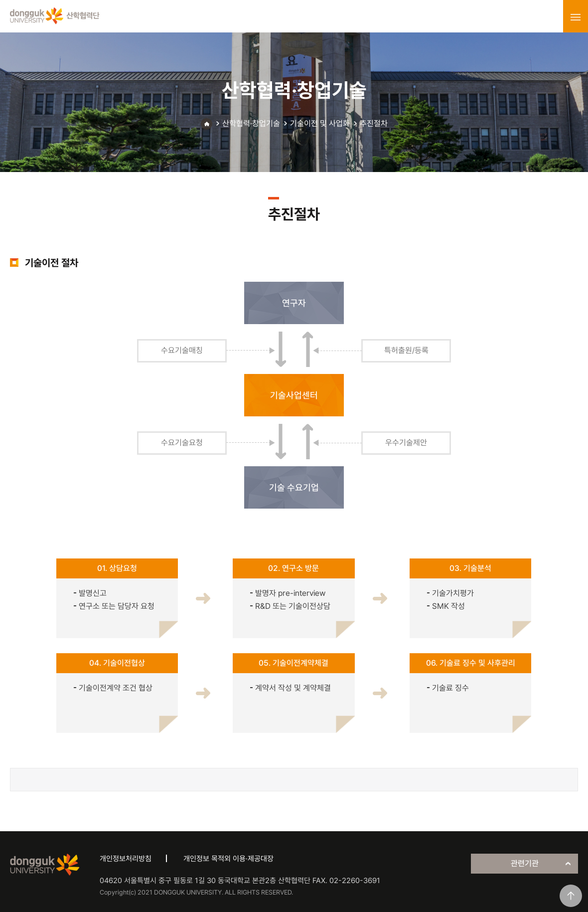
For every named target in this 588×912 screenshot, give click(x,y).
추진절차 (374, 123)
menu (576, 17)
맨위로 (571, 896)
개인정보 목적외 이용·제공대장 (228, 859)
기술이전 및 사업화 (320, 123)
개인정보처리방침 (126, 859)
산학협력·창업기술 (251, 123)
